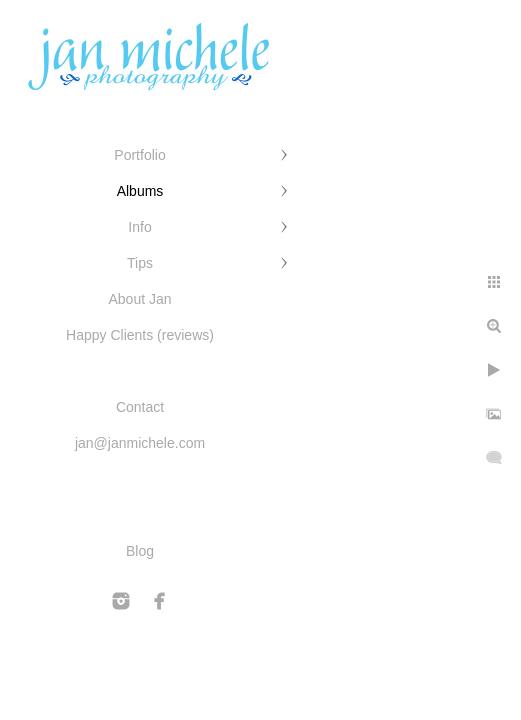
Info (139, 227)
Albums (140, 191)
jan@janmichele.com (140, 443)
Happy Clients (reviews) (140, 335)
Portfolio (139, 155)
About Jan (139, 299)
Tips (140, 263)
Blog (140, 551)
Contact (140, 407)
